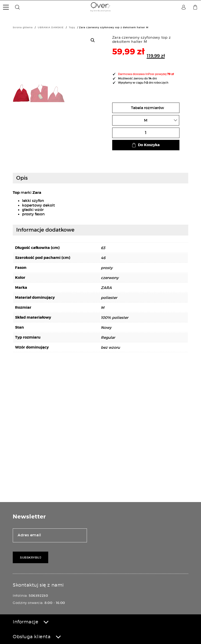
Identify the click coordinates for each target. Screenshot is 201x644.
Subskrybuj (30, 558)
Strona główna (23, 27)
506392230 (38, 596)
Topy (72, 27)
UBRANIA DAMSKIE (51, 27)
